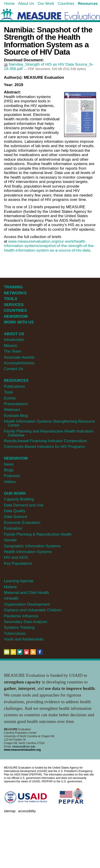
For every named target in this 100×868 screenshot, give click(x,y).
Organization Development (27, 604)
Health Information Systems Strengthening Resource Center (49, 423)
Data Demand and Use (24, 505)
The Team (13, 351)
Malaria (10, 587)
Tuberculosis (15, 633)
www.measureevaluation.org (22, 750)
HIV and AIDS (16, 558)
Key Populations (18, 563)
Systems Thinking (19, 628)
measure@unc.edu (24, 747)
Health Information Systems (28, 552)
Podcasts (12, 476)
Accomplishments (19, 363)
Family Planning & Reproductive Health (38, 534)
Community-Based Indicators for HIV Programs (44, 447)
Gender (10, 540)
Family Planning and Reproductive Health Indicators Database (49, 433)
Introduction (14, 340)
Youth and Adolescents (24, 639)
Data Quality (15, 511)
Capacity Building (19, 499)
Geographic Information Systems (32, 546)
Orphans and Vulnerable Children (33, 610)
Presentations (16, 404)
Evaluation (13, 528)
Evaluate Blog (16, 416)
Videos (10, 482)
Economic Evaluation (22, 523)
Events (10, 398)
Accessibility (27, 811)
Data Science (16, 517)
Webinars (12, 410)
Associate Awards (19, 357)
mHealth (11, 598)
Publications (14, 386)
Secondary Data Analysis (26, 622)
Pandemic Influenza (21, 616)
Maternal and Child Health (26, 593)
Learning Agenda (19, 581)
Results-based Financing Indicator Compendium (46, 441)
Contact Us (14, 369)
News (9, 464)
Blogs (9, 470)
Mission (10, 346)
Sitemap (10, 811)
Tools (9, 392)
